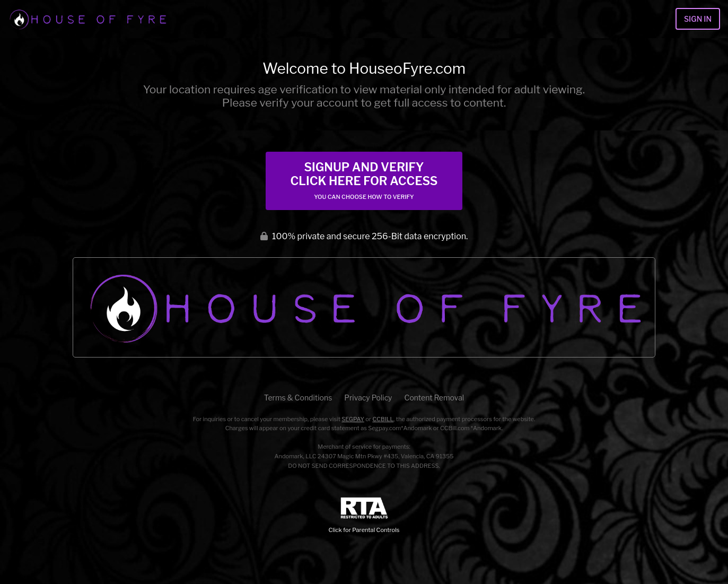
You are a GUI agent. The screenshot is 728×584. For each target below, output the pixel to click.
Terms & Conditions (298, 398)
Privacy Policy (368, 398)
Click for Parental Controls (364, 515)
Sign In (698, 19)
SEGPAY (353, 419)
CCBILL (383, 419)
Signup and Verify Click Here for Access (364, 180)
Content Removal (435, 398)
